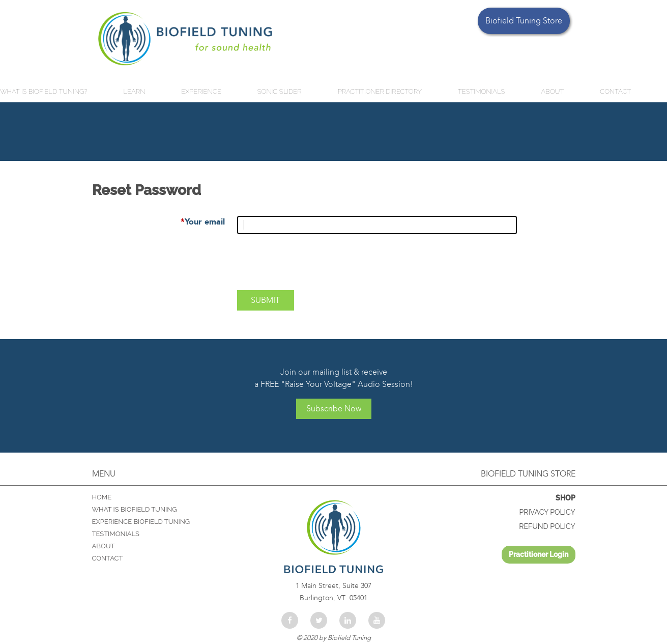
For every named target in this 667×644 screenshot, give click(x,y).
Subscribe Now (334, 409)
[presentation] (314, 266)
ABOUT (104, 546)
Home (102, 497)
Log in (539, 555)
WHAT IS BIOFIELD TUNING (135, 509)
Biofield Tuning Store (524, 21)
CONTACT (108, 558)
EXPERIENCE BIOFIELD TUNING (141, 522)
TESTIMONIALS (116, 534)
